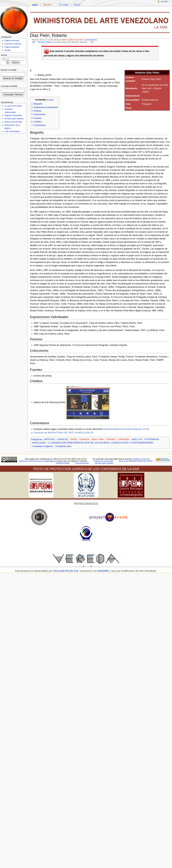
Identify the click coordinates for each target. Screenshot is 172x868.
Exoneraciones (82, 463)
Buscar (4, 55)
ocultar (50, 100)
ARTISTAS (49, 439)
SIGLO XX (137, 439)
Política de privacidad (103, 461)
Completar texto (64, 446)
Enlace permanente (13, 122)
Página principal (12, 40)
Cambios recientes (13, 44)
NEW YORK (98, 439)
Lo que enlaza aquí (13, 106)
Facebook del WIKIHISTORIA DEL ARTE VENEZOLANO (62, 433)
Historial (77, 5)
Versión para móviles (104, 463)
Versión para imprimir (14, 119)
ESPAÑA (111, 439)
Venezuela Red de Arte (66, 571)
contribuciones (91, 40)
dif (33, 42)
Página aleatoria (12, 47)
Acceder (164, 1)
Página (35, 5)
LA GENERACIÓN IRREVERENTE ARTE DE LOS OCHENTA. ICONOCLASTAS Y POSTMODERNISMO (101, 443)
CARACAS (62, 439)
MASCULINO (39, 443)
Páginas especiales (13, 115)
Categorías (37, 439)
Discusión (79, 40)
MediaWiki (103, 571)
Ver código (64, 5)
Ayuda (7, 50)
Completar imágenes (43, 446)
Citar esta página (12, 131)
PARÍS (74, 439)
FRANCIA (84, 439)
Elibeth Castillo (67, 40)
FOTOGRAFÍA (152, 439)
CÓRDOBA (124, 439)
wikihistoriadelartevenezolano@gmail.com (125, 429)
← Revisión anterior (44, 42)
